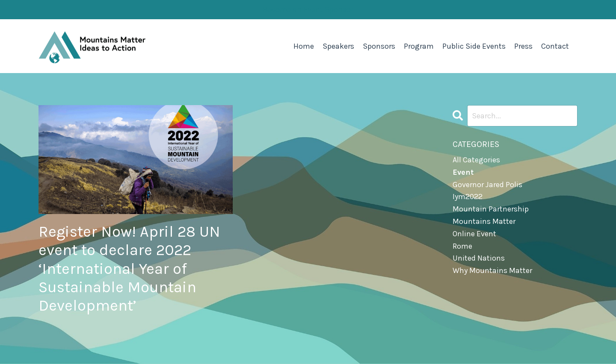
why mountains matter (492, 270)
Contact (555, 46)
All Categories (476, 160)
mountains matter (484, 221)
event (463, 172)
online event (474, 234)
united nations (479, 258)
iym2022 (468, 197)
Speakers (338, 46)
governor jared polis (487, 185)
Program (419, 46)
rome (462, 246)
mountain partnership (491, 209)
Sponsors (379, 46)
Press (523, 46)
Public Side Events (474, 46)
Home (304, 46)
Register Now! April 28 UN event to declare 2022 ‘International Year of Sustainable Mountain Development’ (129, 269)
